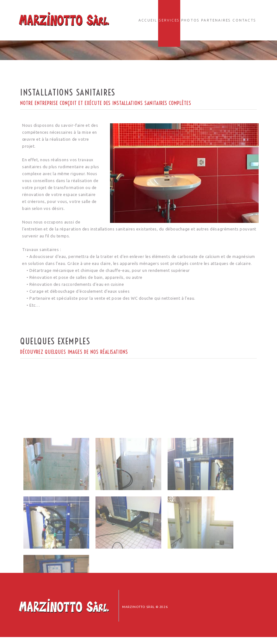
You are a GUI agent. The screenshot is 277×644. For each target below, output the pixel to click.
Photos (190, 20)
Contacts (244, 20)
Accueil (148, 20)
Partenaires (216, 20)
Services (169, 20)
